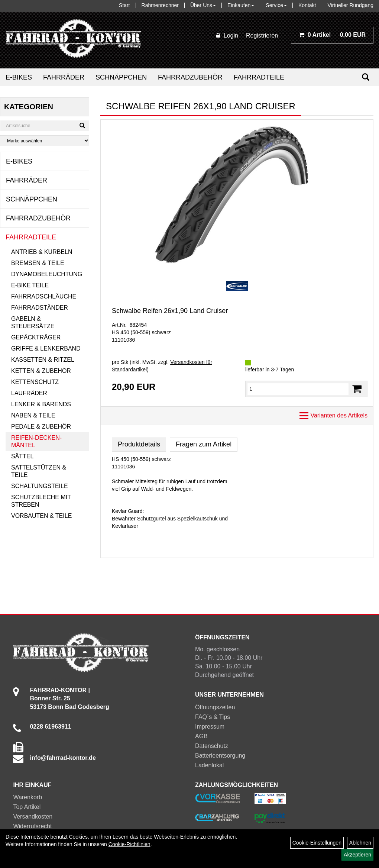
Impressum (210, 727)
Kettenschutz (35, 382)
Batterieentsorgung (220, 756)
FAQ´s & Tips (213, 717)
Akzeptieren (357, 855)
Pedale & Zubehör (41, 427)
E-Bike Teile (30, 285)
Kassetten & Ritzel (43, 360)
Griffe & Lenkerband (46, 349)
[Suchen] (366, 77)
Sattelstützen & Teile (39, 471)
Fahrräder (64, 77)
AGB (201, 736)
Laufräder (29, 393)
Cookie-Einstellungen (317, 843)
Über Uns (203, 5)
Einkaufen (241, 5)
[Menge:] (298, 389)
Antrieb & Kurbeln (42, 252)
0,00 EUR (332, 35)
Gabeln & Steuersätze (33, 322)
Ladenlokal (209, 765)
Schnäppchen (121, 77)
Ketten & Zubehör (41, 371)
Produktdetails (139, 444)
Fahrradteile (259, 77)
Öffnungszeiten (215, 707)
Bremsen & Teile (38, 263)
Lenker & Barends (41, 404)
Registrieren (262, 36)
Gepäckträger (36, 337)
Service (276, 5)
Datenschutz (212, 746)
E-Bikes (19, 77)
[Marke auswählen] (45, 141)
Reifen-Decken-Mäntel (36, 441)
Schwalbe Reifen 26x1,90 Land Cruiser (170, 311)
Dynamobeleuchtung (47, 274)
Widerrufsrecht (32, 826)
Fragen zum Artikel (204, 444)
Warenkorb (27, 797)
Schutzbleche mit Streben (41, 501)
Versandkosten (33, 817)
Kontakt (307, 5)
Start (124, 5)
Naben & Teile (33, 415)
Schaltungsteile (40, 486)
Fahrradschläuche (44, 296)
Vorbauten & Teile (41, 516)
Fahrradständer (40, 308)
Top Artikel (27, 807)
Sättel (22, 456)
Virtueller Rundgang (351, 5)
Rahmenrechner (160, 5)
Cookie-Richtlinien (129, 844)
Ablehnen (360, 843)
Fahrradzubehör (190, 77)
